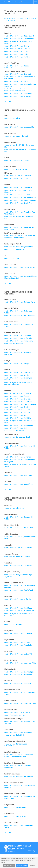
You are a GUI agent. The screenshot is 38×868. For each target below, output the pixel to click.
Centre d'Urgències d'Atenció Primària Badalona (18, 42)
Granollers (8, 605)
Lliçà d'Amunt (9, 640)
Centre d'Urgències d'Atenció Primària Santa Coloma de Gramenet (18, 90)
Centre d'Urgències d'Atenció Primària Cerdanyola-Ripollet (18, 384)
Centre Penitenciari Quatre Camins (17, 712)
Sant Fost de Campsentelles (15, 763)
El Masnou (8, 173)
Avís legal (32, 852)
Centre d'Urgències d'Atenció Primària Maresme (18, 191)
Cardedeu (8, 563)
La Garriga (8, 596)
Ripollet (7, 370)
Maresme (20, 19)
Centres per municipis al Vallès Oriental (18, 499)
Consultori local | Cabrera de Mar (19, 146)
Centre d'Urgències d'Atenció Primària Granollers (18, 614)
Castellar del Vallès (11, 322)
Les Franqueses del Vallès (14, 583)
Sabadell (8, 391)
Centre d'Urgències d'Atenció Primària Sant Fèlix (20, 422)
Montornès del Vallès (12, 690)
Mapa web (31, 850)
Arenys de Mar (10, 124)
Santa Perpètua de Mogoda (14, 454)
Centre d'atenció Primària (18, 393)
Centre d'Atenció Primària (19, 36)
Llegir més (33, 866)
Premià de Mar (10, 225)
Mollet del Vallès (10, 669)
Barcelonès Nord (10, 19)
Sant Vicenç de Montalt (13, 244)
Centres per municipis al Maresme (20, 110)
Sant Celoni (9, 730)
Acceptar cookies (22, 866)
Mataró (7, 185)
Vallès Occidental (30, 19)
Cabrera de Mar (10, 142)
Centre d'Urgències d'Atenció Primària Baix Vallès (20, 465)
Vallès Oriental (10, 20)
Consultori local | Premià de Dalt (19, 218)
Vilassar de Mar (10, 273)
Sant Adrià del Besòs (12, 63)
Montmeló (8, 681)
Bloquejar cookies (9, 866)
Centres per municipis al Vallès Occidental (18, 293)
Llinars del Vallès (10, 660)
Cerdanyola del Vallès (12, 333)
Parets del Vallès (10, 701)
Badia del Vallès (10, 299)
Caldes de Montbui (11, 534)
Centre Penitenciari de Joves (15, 715)
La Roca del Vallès (11, 710)
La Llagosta (8, 631)
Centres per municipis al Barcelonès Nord (15, 27)
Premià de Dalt (10, 209)
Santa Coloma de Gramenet (15, 71)
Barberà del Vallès (11, 308)
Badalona (8, 33)
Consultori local (12, 118)
